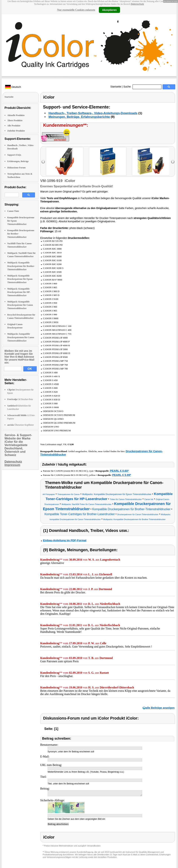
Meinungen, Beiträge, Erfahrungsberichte (79, 117)
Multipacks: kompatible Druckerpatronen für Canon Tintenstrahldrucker (21, 337)
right (173, 162)
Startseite (116, 87)
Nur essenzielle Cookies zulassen (76, 10)
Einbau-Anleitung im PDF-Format (65, 540)
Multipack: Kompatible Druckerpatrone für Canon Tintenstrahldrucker (20, 305)
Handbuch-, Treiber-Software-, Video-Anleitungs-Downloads (93, 113)
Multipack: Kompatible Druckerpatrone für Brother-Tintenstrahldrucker (21, 266)
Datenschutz (137, 4)
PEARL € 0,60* (119, 471)
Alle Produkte (14, 126)
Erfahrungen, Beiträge (18, 161)
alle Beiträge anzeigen (160, 708)
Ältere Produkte (15, 120)
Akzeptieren (109, 10)
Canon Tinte (13, 211)
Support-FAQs (14, 155)
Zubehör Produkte (16, 131)
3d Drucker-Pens (20, 399)
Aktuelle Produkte (16, 115)
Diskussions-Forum (16, 168)
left (43, 162)
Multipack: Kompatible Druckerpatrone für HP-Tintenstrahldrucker (19, 292)
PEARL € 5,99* (122, 475)
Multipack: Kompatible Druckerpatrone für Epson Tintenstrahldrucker (20, 279)
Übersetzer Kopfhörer (21, 425)
